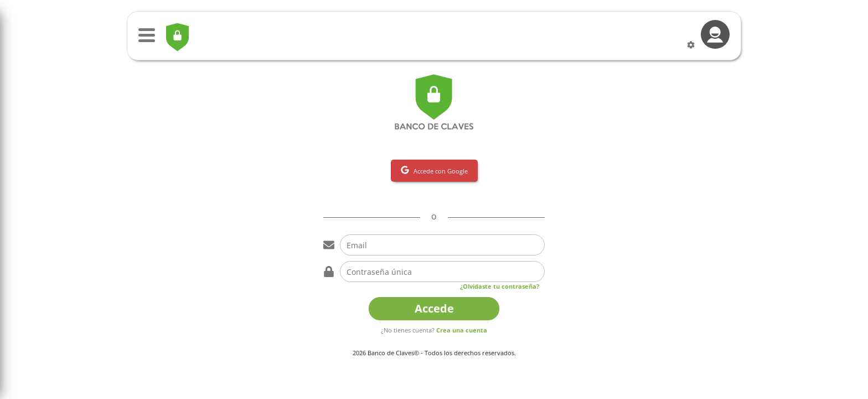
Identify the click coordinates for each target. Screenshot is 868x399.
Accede (434, 308)
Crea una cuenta (462, 330)
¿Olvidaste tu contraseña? (500, 286)
